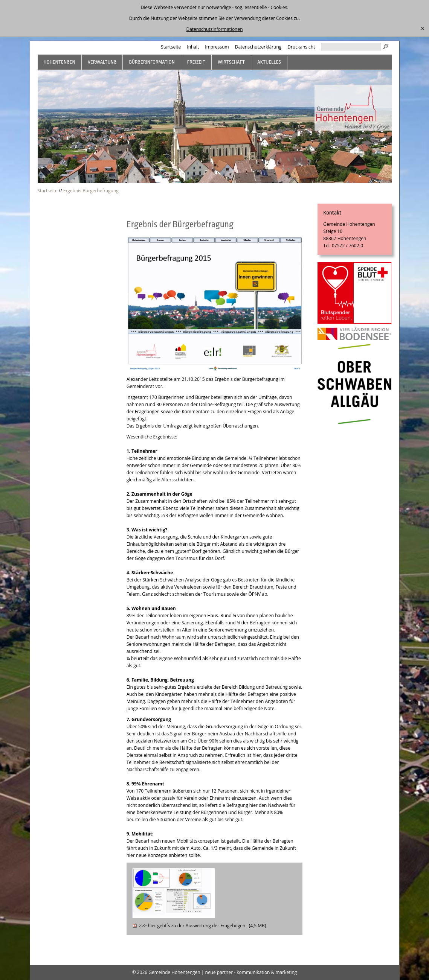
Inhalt (193, 47)
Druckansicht (301, 47)
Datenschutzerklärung (258, 47)
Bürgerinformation (152, 62)
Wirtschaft (231, 62)
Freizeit (196, 62)
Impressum (217, 47)
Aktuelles (269, 62)
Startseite (171, 47)
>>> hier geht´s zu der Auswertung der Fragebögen (193, 926)
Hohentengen (60, 62)
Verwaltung (102, 62)
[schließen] (422, 29)
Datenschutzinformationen (214, 29)
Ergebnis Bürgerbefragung (91, 191)
